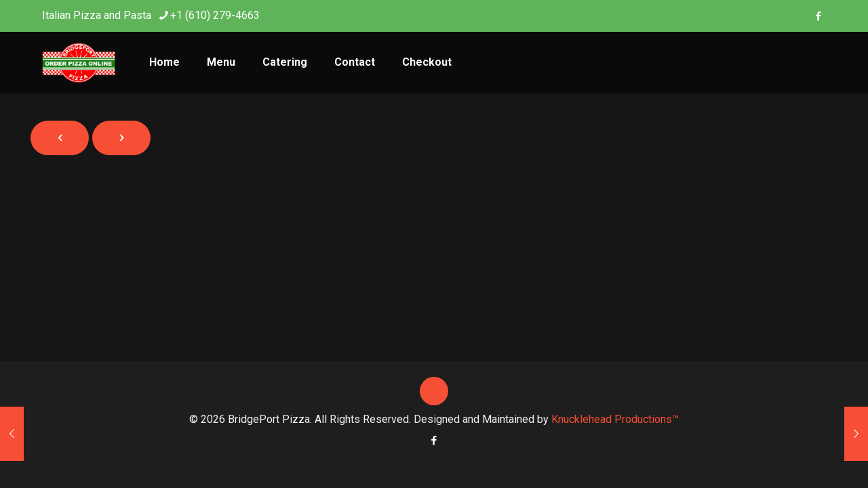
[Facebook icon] (818, 16)
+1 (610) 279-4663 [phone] (215, 15)
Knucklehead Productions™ (615, 419)
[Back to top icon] (434, 391)
